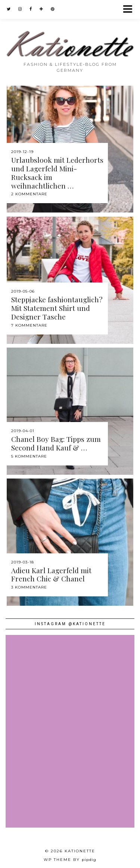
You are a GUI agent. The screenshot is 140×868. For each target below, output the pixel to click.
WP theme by (70, 860)
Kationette (80, 851)
